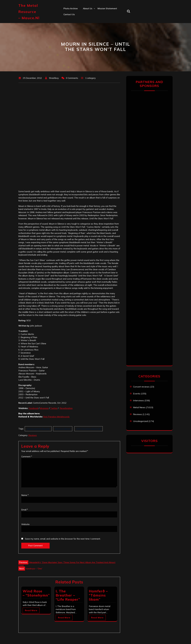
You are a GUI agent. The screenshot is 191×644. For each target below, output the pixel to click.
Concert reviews (141, 387)
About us (88, 8)
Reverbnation (66, 408)
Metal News (139, 407)
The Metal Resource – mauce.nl (29, 12)
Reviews (33, 435)
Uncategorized (140, 421)
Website (25, 524)
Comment (27, 457)
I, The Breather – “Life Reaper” (68, 595)
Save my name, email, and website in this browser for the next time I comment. (63, 539)
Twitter (54, 408)
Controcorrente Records (38, 429)
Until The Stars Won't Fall (89, 429)
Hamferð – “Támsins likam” (98, 595)
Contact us (69, 14)
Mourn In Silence (63, 429)
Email (25, 510)
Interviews (138, 400)
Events (137, 394)
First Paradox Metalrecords (56, 417)
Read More (31, 610)
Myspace (44, 408)
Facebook (33, 408)
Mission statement (107, 8)
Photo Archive (71, 8)
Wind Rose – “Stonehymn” (36, 593)
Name (25, 495)
